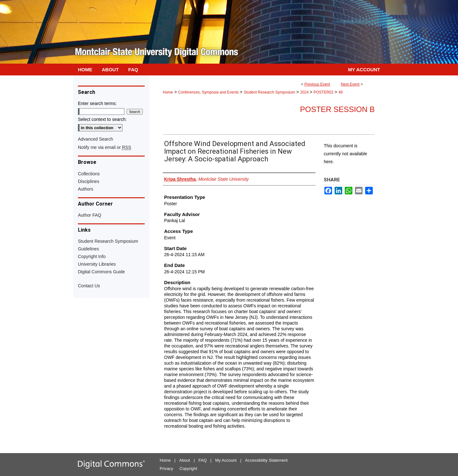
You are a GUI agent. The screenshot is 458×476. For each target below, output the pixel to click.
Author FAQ (90, 215)
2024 (305, 92)
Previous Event (317, 84)
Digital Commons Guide (101, 272)
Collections (89, 174)
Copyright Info (92, 256)
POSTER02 (324, 92)
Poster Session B (337, 109)
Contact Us (89, 286)
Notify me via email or (104, 147)
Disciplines (89, 181)
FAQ (203, 460)
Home (168, 92)
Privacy (167, 469)
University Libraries (97, 264)
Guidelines (88, 249)
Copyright (188, 469)
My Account (226, 460)
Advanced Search (96, 139)
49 (340, 92)
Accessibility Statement (266, 460)
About (184, 460)
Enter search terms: (97, 103)
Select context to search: (102, 119)
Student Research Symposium (270, 92)
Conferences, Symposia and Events (209, 92)
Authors (86, 189)
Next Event (350, 84)
